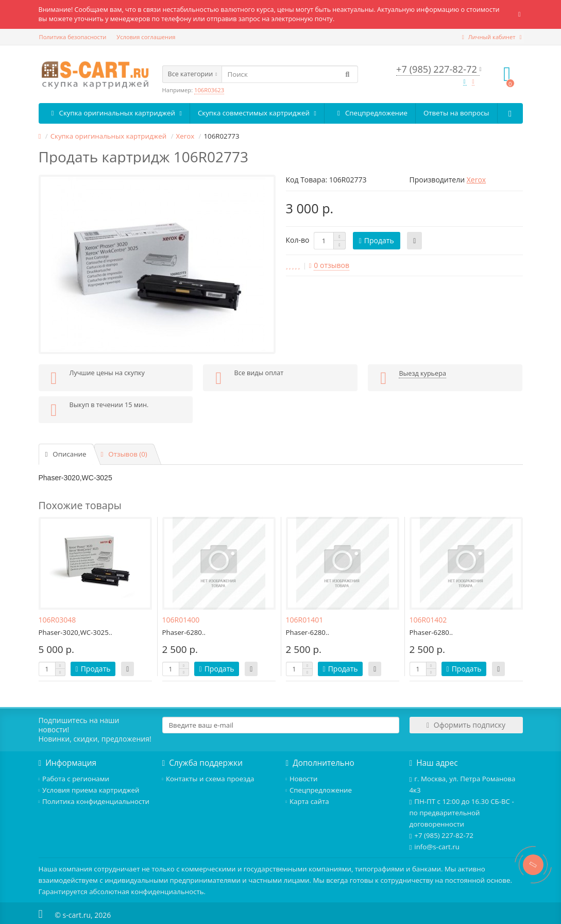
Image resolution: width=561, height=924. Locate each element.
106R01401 (305, 620)
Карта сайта (308, 801)
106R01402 (428, 620)
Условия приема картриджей (89, 790)
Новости (302, 779)
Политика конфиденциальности (94, 801)
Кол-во (298, 240)
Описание (66, 454)
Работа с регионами (74, 779)
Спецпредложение (370, 113)
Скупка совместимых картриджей (257, 113)
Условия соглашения (146, 37)
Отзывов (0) (124, 454)
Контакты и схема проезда (208, 779)
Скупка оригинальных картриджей (114, 113)
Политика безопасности (73, 37)
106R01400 (181, 620)
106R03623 (209, 90)
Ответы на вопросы (456, 113)
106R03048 (57, 620)
